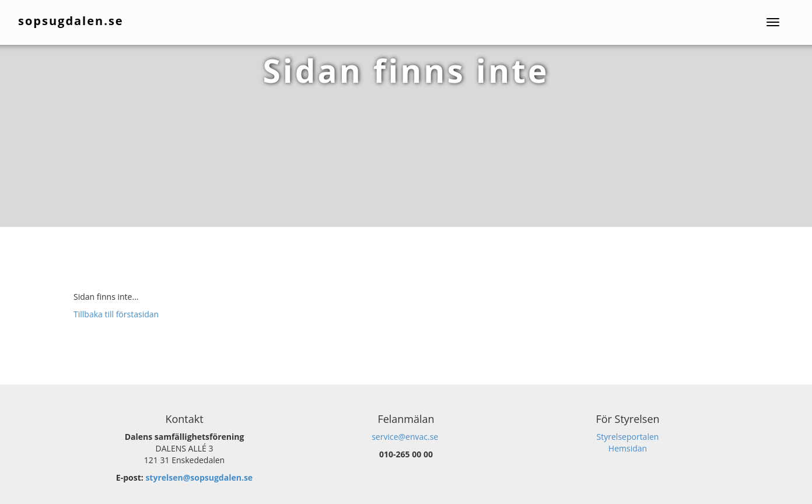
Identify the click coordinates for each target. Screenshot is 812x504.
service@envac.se (405, 437)
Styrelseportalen (628, 437)
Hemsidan (628, 448)
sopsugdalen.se (71, 21)
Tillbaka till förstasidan (116, 314)
